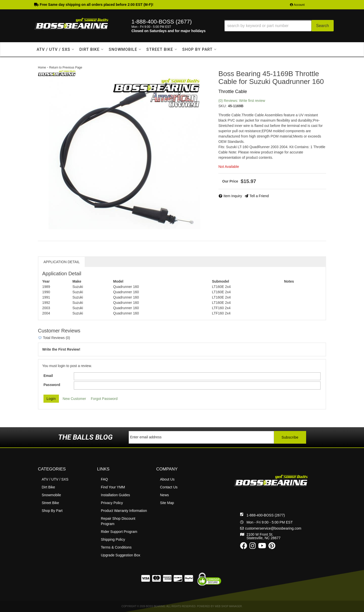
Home (42, 67)
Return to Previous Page (66, 67)
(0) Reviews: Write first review (242, 101)
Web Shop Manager (228, 606)
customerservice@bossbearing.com (273, 528)
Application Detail (62, 262)
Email (48, 376)
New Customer (74, 399)
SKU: (223, 106)
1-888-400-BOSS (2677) (266, 515)
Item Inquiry (233, 196)
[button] (279, 26)
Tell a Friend (259, 196)
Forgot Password (104, 399)
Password (52, 385)
